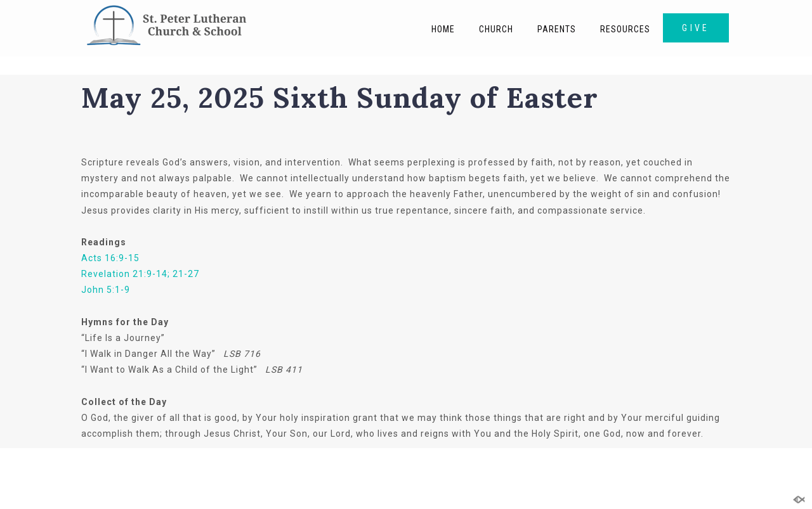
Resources (625, 29)
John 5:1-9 (106, 290)
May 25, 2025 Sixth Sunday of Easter (340, 97)
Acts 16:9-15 (110, 258)
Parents (557, 29)
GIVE (696, 28)
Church (496, 29)
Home (443, 29)
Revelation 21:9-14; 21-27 (140, 274)
